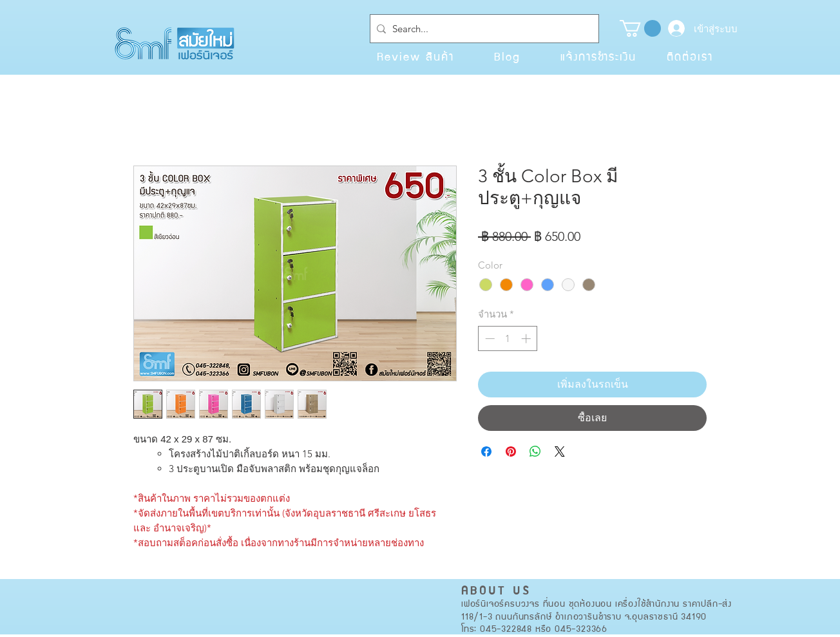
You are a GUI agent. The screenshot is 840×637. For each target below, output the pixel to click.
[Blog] (507, 56)
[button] (640, 28)
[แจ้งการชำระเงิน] (598, 56)
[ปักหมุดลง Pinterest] (511, 452)
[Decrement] (489, 338)
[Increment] (527, 338)
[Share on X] (560, 452)
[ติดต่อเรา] (690, 56)
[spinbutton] (508, 338)
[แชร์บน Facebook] (486, 452)
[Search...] (482, 29)
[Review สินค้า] (415, 56)
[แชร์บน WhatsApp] (535, 452)
